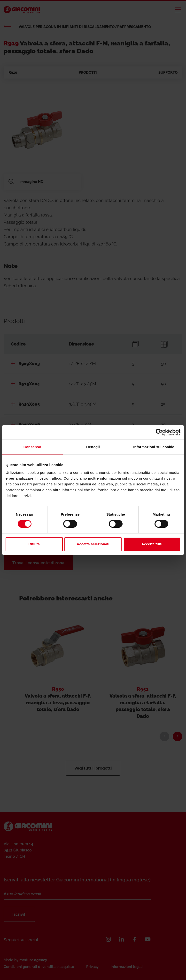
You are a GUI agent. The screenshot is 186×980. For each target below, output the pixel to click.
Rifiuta (34, 544)
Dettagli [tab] (93, 447)
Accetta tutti (152, 544)
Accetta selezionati (93, 544)
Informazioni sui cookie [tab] (154, 447)
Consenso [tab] (32, 447)
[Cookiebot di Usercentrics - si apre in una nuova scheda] (159, 432)
